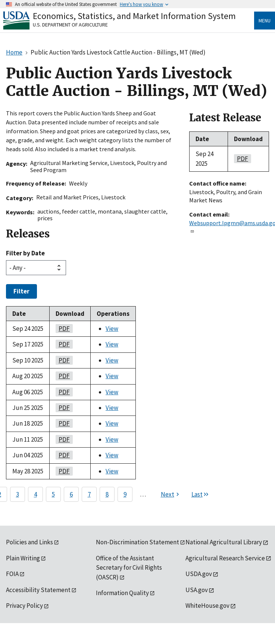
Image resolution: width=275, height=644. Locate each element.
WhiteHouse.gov (207, 606)
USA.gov (197, 590)
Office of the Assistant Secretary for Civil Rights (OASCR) (129, 568)
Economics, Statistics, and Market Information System (134, 16)
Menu (265, 21)
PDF (63, 329)
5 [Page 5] (53, 494)
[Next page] (171, 494)
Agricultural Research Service (225, 558)
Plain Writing (23, 558)
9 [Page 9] (125, 494)
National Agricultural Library (224, 542)
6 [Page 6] (71, 494)
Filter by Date (25, 253)
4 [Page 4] (35, 494)
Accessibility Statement (38, 590)
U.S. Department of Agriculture (70, 25)
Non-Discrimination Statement (137, 542)
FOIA (12, 574)
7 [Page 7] (89, 494)
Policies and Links (29, 542)
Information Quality (122, 593)
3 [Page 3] (18, 494)
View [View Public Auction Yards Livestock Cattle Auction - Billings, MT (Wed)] (112, 329)
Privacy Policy (24, 606)
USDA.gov (199, 574)
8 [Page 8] (107, 494)
